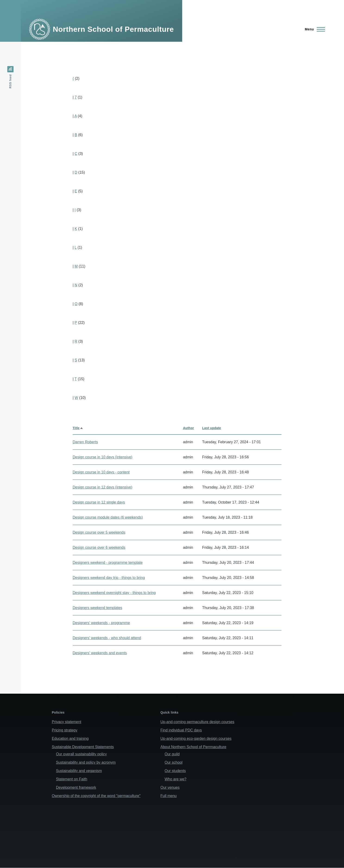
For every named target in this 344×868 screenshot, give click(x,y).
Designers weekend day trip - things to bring (109, 578)
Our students (175, 771)
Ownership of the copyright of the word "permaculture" (96, 796)
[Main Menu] (314, 29)
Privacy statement (67, 722)
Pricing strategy (65, 730)
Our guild (172, 754)
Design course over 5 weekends (99, 532)
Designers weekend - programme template (108, 563)
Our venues (170, 787)
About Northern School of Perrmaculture (193, 747)
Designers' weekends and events (100, 653)
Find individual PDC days (181, 730)
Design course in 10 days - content (101, 472)
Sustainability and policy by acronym (86, 762)
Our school (174, 762)
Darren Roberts (85, 442)
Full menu (169, 796)
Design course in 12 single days (99, 502)
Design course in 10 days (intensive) (103, 457)
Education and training (70, 739)
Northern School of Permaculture (113, 29)
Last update (212, 428)
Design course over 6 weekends (99, 547)
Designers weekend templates (97, 608)
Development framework (76, 787)
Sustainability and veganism (79, 771)
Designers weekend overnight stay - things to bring (114, 593)
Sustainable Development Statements (83, 747)
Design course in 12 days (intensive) (103, 487)
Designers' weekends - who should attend (107, 638)
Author (188, 428)
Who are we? (175, 779)
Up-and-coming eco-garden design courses (196, 739)
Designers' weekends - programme (101, 623)
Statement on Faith (72, 779)
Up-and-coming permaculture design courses (197, 722)
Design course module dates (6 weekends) (108, 517)
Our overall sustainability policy (81, 754)
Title (78, 428)
